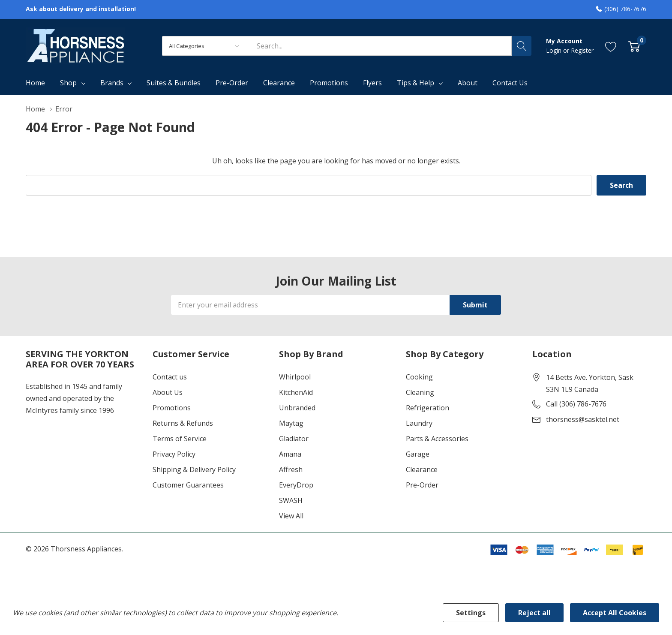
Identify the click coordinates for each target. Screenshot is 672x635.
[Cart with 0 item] (634, 46)
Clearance (422, 469)
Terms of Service (180, 439)
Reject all (534, 613)
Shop (68, 83)
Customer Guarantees (188, 485)
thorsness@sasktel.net (583, 419)
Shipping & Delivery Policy (194, 469)
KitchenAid (296, 392)
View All (291, 516)
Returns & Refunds (183, 423)
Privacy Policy (174, 454)
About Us (168, 392)
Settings (471, 613)
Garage (418, 454)
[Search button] (522, 46)
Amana (290, 454)
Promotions (172, 408)
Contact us (170, 377)
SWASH (291, 500)
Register (582, 50)
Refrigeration (427, 408)
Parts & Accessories (437, 439)
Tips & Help (415, 83)
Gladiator (294, 439)
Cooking (419, 377)
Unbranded (297, 408)
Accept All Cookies (615, 613)
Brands (112, 83)
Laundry (419, 423)
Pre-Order (422, 485)
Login (555, 50)
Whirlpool (295, 377)
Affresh (291, 469)
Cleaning (420, 392)
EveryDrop (296, 485)
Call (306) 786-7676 (576, 404)
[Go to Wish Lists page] (611, 46)
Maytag (291, 423)
